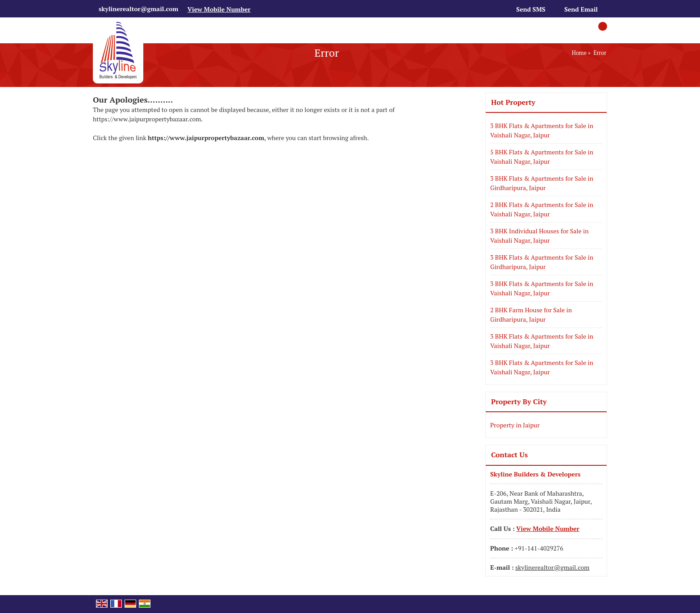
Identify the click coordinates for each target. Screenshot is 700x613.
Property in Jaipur (515, 425)
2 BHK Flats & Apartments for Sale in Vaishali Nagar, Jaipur (542, 209)
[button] (219, 9)
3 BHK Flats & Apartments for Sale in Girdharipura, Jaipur (542, 183)
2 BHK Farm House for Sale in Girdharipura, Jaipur (531, 315)
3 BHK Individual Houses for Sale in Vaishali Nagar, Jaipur (540, 236)
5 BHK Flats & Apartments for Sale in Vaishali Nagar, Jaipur (542, 157)
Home (579, 53)
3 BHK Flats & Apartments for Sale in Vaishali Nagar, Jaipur (542, 130)
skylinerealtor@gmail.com (138, 9)
